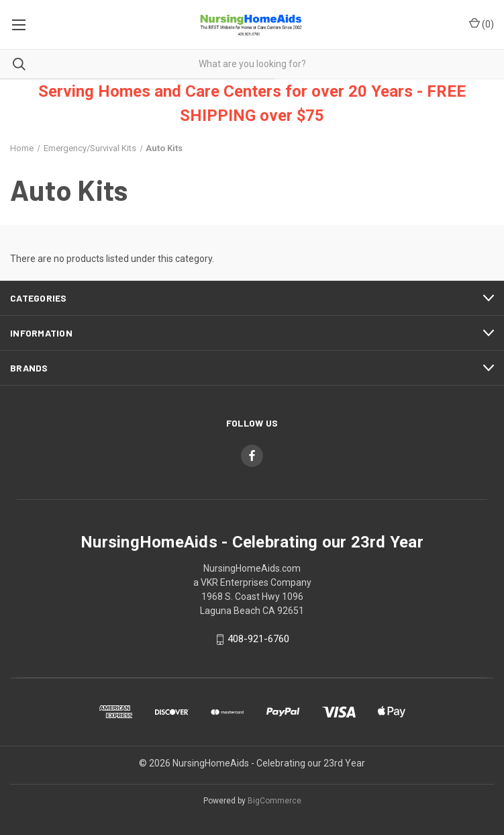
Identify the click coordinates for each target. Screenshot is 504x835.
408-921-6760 (258, 639)
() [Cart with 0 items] (482, 24)
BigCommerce (274, 801)
